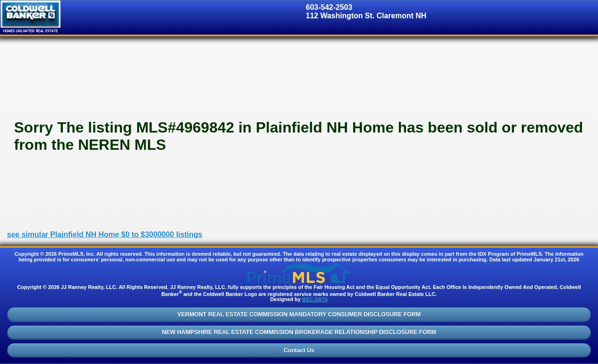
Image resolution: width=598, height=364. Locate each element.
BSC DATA (315, 299)
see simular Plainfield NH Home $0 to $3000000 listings (105, 234)
